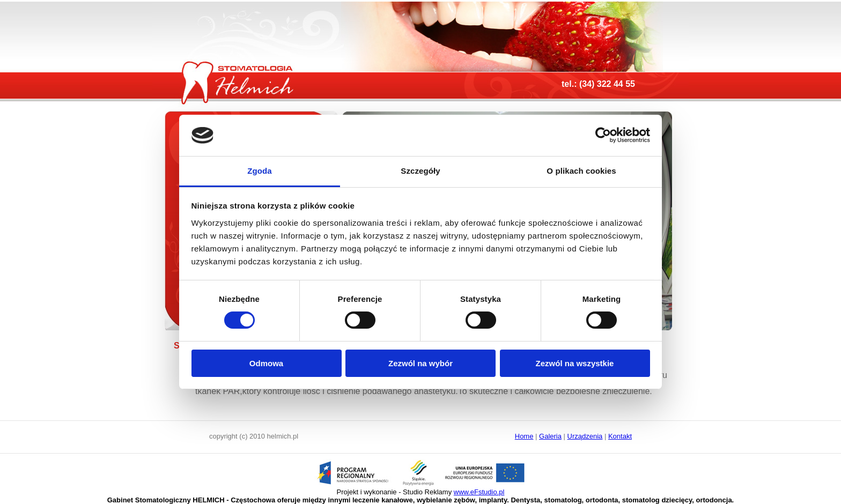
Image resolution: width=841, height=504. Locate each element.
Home (524, 436)
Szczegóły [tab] (420, 171)
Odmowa (266, 363)
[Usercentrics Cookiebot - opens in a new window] (603, 135)
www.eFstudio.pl (479, 492)
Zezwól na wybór (420, 363)
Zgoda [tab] (260, 171)
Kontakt (620, 436)
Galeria (550, 436)
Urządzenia (585, 436)
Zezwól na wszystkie (575, 363)
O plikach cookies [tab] (581, 171)
